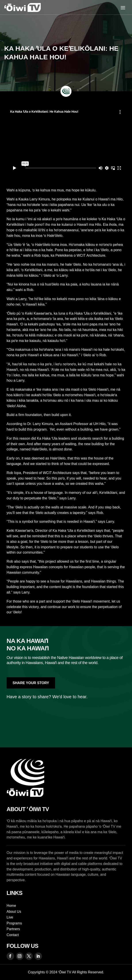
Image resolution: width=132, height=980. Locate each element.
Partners (13, 929)
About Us (14, 912)
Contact (13, 935)
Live (10, 917)
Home (11, 906)
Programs (14, 923)
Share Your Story (31, 683)
